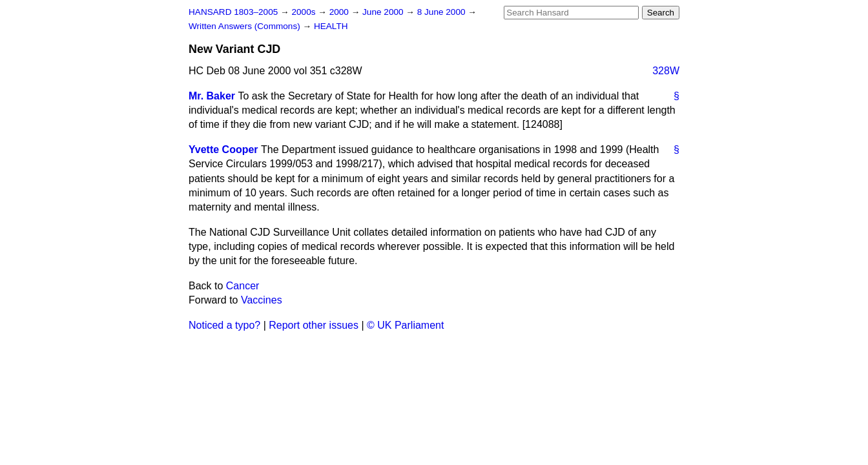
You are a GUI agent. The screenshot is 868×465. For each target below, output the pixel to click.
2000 (340, 12)
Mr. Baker (212, 96)
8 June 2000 (443, 12)
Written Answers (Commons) (246, 26)
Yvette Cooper (223, 150)
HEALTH (331, 26)
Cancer (243, 286)
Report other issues (314, 325)
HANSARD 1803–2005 (233, 12)
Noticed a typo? (224, 325)
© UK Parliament (405, 325)
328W (666, 71)
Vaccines (262, 300)
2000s (305, 12)
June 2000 (384, 12)
